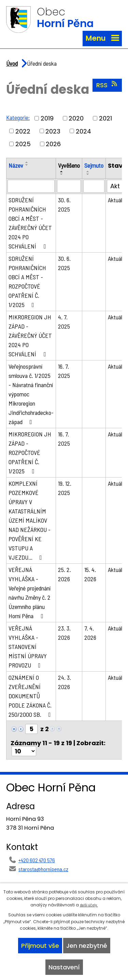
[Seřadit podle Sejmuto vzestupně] (88, 171)
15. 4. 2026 (90, 574)
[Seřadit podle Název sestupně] (27, 165)
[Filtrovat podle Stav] (117, 186)
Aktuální (117, 200)
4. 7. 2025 (64, 322)
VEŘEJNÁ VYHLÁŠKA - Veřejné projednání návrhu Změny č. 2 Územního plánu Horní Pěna (30, 593)
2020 (76, 118)
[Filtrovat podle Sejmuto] (94, 186)
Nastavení (64, 967)
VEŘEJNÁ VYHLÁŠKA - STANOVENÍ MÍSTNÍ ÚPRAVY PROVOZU (28, 647)
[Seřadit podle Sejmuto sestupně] (88, 174)
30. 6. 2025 (64, 205)
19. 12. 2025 (65, 488)
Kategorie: (18, 117)
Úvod (12, 63)
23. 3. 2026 (64, 633)
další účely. (89, 905)
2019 (47, 118)
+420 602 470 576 (37, 860)
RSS (107, 85)
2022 (23, 131)
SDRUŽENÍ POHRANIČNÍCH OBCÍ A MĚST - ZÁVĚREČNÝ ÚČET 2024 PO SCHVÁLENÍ (30, 223)
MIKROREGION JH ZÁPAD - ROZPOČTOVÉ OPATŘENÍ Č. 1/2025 (30, 453)
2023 (53, 131)
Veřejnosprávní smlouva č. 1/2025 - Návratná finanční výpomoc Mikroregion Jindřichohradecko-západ (31, 394)
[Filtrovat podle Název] (31, 186)
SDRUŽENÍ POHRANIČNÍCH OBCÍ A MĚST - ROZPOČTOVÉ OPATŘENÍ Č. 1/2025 (27, 282)
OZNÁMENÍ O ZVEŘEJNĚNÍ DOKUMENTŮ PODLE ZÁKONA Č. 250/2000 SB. (31, 696)
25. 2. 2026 (65, 574)
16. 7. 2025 (64, 371)
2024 (83, 131)
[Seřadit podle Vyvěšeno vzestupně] (62, 171)
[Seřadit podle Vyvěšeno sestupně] (62, 174)
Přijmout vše (40, 946)
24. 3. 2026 (65, 682)
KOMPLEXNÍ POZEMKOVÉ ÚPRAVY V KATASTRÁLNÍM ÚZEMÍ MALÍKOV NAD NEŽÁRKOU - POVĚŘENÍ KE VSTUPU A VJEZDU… (30, 520)
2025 (23, 144)
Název (16, 165)
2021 (105, 118)
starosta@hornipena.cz (43, 869)
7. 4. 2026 (90, 633)
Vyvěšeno (69, 165)
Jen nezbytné (87, 946)
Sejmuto (94, 165)
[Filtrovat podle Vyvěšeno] (69, 186)
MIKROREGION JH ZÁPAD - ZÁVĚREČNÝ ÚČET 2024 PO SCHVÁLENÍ (30, 335)
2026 (53, 144)
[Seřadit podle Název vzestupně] (27, 162)
